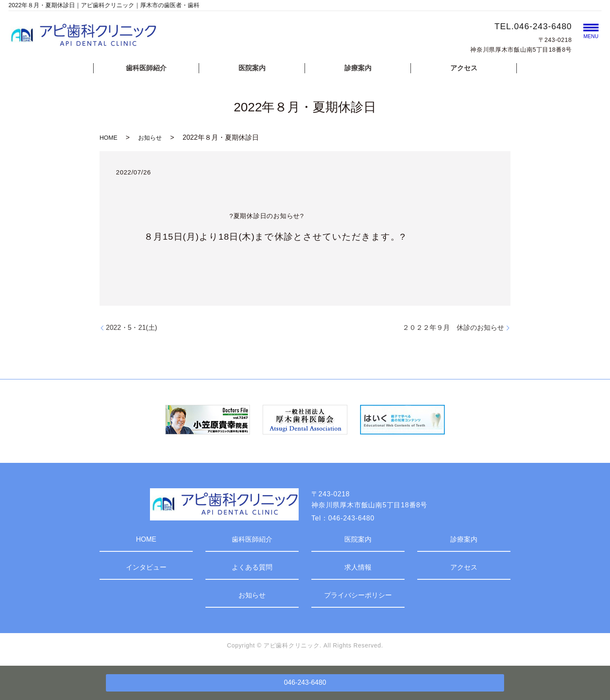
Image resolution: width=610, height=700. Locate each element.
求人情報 (358, 567)
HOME (108, 138)
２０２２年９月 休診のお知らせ (453, 328)
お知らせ (150, 138)
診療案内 (358, 68)
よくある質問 (252, 567)
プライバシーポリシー (358, 595)
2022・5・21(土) (132, 328)
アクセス (464, 68)
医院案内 (252, 68)
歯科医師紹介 (146, 68)
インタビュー (146, 567)
